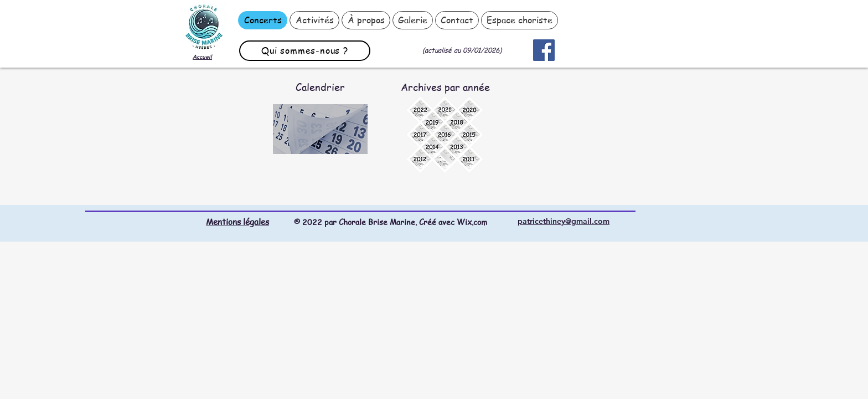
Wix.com (472, 222)
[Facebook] (544, 50)
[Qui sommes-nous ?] (305, 51)
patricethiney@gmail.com (564, 221)
